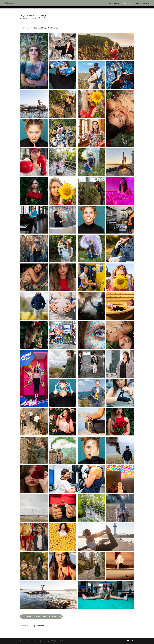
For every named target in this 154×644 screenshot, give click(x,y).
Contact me (25, 626)
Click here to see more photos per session (41, 616)
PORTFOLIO (127, 3)
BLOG (138, 3)
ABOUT (117, 3)
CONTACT (147, 3)
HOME (109, 3)
